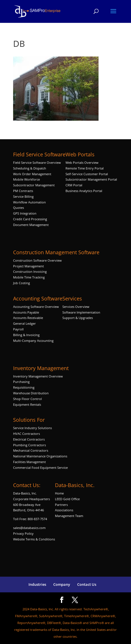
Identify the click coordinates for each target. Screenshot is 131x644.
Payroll (18, 329)
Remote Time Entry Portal (85, 168)
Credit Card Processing (30, 219)
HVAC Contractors (26, 434)
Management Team (69, 516)
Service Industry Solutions (32, 428)
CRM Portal (74, 185)
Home (59, 493)
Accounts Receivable (28, 318)
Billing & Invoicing (26, 335)
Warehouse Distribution (31, 393)
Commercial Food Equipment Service (40, 468)
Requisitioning (24, 387)
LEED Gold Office (67, 499)
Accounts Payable (26, 312)
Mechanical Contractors (31, 450)
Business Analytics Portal (84, 191)
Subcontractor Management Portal (91, 179)
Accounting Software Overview (36, 307)
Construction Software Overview (37, 260)
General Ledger (24, 323)
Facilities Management (29, 462)
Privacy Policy (23, 533)
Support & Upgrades (78, 318)
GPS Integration (25, 213)
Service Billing (23, 196)
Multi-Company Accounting (33, 341)
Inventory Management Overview (38, 376)
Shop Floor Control (27, 399)
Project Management (28, 266)
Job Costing (22, 283)
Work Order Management (32, 174)
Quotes (19, 208)
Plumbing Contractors (29, 445)
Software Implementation (81, 312)
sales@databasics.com (29, 528)
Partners (61, 505)
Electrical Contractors (29, 439)
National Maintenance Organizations (40, 456)
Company (62, 584)
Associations (64, 510)
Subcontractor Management (34, 185)
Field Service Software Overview (37, 162)
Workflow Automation (29, 202)
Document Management (31, 225)
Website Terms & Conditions (34, 539)
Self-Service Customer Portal (87, 174)
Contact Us (87, 584)
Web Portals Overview (82, 162)
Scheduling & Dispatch (30, 168)
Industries (37, 584)
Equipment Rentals (27, 404)
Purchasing (21, 382)
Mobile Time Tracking (29, 277)
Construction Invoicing (30, 271)
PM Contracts (23, 191)
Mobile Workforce (26, 179)
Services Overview (76, 307)
